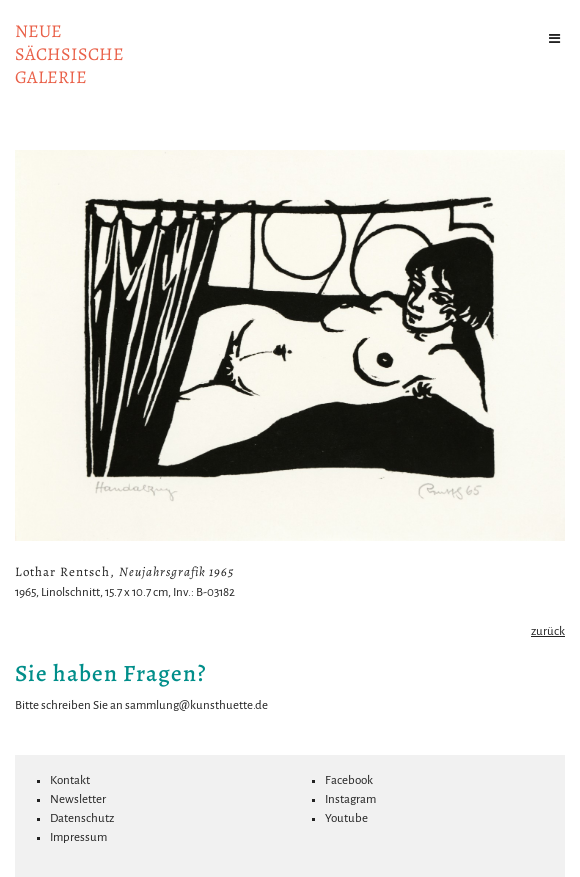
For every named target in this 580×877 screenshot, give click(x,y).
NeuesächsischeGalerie (69, 54)
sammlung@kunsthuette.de (196, 705)
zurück (548, 631)
